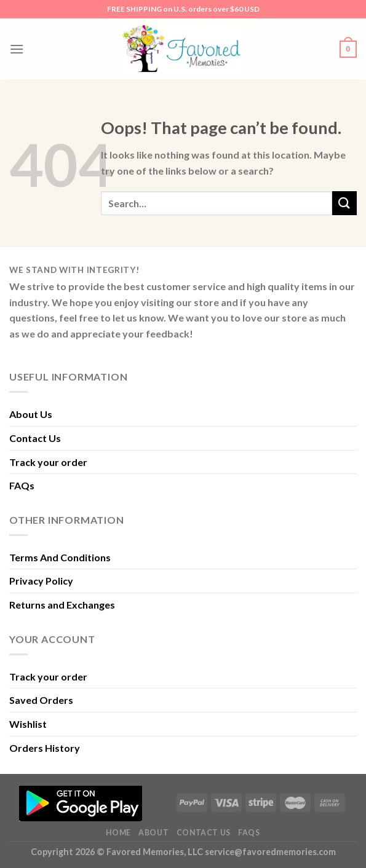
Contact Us (35, 438)
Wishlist (28, 724)
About (153, 833)
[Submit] (344, 203)
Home (118, 833)
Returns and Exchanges (62, 605)
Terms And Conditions (60, 557)
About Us (31, 414)
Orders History (45, 748)
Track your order (48, 462)
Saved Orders (41, 700)
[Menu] (17, 49)
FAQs (22, 485)
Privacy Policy (41, 581)
